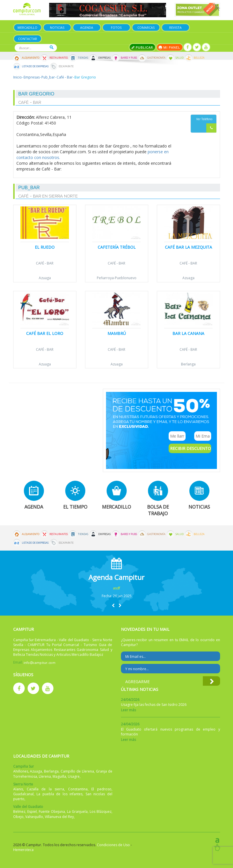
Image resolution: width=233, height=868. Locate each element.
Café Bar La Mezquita (188, 247)
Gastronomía (156, 58)
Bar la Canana (188, 333)
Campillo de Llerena (77, 771)
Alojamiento (31, 58)
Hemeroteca (23, 850)
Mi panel (170, 47)
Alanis (18, 789)
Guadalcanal (23, 794)
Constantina (78, 789)
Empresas (104, 58)
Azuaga (45, 278)
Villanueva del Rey (59, 817)
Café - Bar (65, 77)
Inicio (18, 77)
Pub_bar (48, 77)
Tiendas (83, 58)
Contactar (28, 39)
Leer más (128, 710)
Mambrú (117, 333)
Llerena (45, 776)
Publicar (142, 47)
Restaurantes (59, 58)
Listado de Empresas (35, 66)
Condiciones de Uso (113, 845)
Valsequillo (34, 817)
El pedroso (101, 789)
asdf (116, 588)
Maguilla (59, 776)
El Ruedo (45, 247)
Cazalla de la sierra (45, 789)
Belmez (19, 812)
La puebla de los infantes (59, 794)
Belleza (199, 58)
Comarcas (146, 27)
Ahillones (21, 771)
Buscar (52, 47)
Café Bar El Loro (45, 333)
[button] (113, 605)
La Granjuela (77, 812)
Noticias (57, 27)
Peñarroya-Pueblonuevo (117, 278)
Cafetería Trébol (117, 247)
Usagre (74, 776)
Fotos (116, 27)
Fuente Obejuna (52, 812)
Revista (175, 27)
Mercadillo (27, 27)
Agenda (87, 27)
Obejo (18, 817)
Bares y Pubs (129, 58)
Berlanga (188, 364)
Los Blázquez (101, 812)
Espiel (32, 812)
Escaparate (66, 66)
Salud (180, 58)
